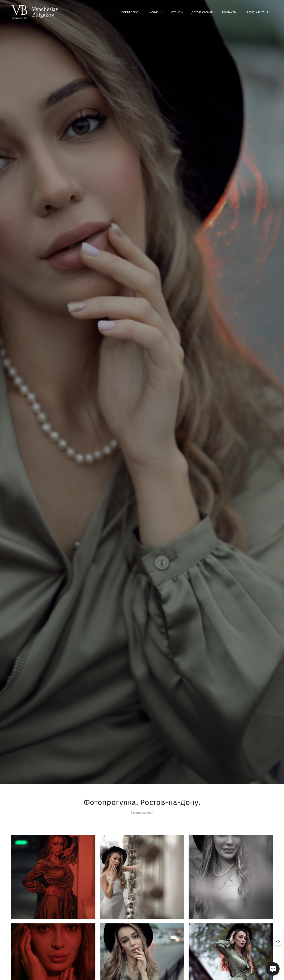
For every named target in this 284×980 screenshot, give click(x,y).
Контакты (229, 12)
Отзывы (177, 12)
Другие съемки (202, 12)
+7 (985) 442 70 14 (257, 12)
